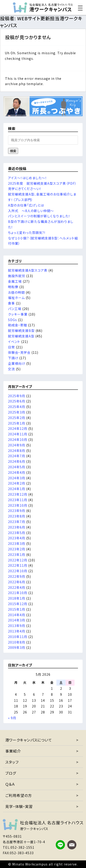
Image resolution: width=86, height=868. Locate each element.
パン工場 (15, 309)
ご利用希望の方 (19, 795)
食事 (11, 303)
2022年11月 (18, 565)
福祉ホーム (16, 298)
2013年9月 (17, 626)
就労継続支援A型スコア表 (28, 270)
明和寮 (13, 287)
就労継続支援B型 (21, 331)
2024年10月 (18, 440)
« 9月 (12, 718)
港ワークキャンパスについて (29, 740)
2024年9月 (17, 445)
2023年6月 (17, 527)
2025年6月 (17, 401)
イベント (14, 342)
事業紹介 (13, 751)
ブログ (11, 773)
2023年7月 (17, 522)
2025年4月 (17, 407)
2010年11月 (18, 637)
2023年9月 (17, 511)
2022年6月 (17, 582)
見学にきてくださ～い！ (25, 189)
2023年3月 (17, 543)
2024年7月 (17, 456)
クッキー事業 (18, 314)
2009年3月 (17, 647)
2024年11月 (18, 434)
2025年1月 (17, 423)
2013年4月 (17, 631)
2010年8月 (17, 642)
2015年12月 (18, 604)
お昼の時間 (16, 292)
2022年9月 (17, 576)
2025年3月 (17, 412)
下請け (13, 358)
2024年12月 (18, 428)
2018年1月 (17, 598)
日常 (11, 347)
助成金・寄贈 (18, 325)
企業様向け (17, 363)
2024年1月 (17, 489)
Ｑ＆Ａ (10, 784)
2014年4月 (17, 615)
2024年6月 (17, 461)
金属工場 (15, 281)
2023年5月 (17, 533)
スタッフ (12, 762)
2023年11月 (18, 500)
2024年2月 (17, 483)
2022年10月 (18, 571)
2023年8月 (17, 516)
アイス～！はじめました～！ (28, 178)
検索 (13, 151)
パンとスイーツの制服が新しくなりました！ (39, 216)
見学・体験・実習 (19, 806)
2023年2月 (17, 549)
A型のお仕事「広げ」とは (26, 205)
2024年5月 (17, 467)
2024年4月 (17, 472)
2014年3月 (17, 620)
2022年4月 (17, 587)
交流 (11, 369)
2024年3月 (17, 478)
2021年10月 (18, 593)
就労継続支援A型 (21, 336)
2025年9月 (17, 396)
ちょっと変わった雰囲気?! (27, 233)
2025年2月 (17, 418)
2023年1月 (17, 555)
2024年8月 (17, 451)
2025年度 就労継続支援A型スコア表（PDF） (42, 183)
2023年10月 (18, 505)
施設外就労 (17, 276)
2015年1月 (17, 609)
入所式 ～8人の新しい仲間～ (31, 211)
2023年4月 (17, 538)
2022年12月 (18, 560)
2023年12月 (18, 494)
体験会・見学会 (19, 352)
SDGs (12, 320)
